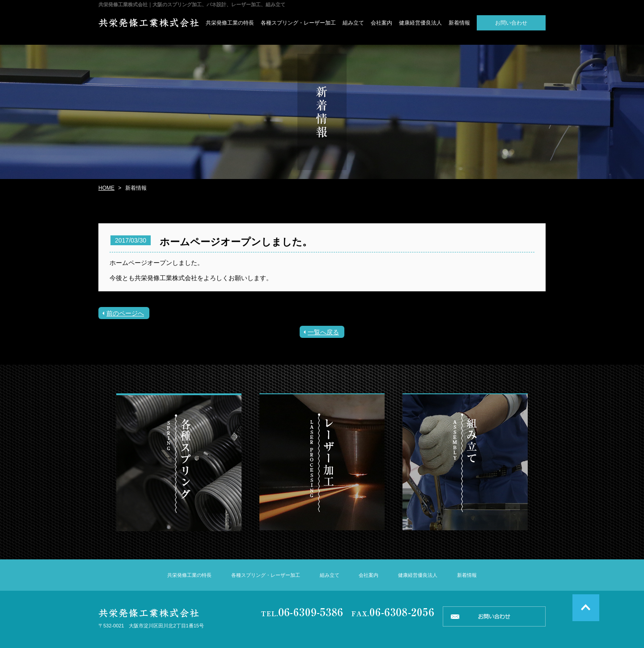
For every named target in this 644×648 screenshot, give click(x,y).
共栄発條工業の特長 (230, 23)
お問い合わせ (511, 23)
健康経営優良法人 (420, 23)
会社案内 (381, 23)
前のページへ (125, 313)
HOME (106, 188)
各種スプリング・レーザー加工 (298, 23)
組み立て (353, 23)
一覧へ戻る (323, 332)
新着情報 (459, 23)
